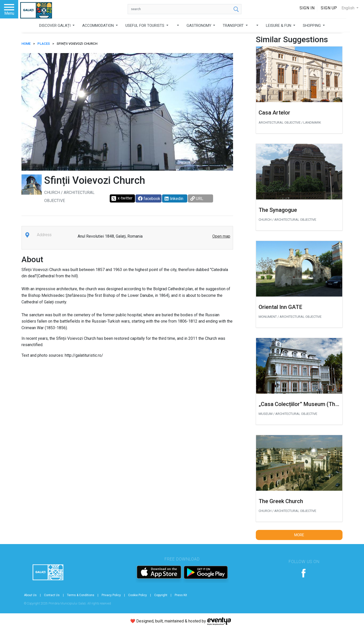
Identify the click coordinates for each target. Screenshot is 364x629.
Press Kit (181, 595)
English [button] (348, 8)
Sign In (307, 8)
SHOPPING (312, 26)
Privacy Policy (111, 595)
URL (197, 199)
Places (44, 44)
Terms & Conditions (81, 595)
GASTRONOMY (199, 26)
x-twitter (122, 198)
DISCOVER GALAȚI (55, 26)
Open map (221, 236)
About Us (30, 595)
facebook (149, 199)
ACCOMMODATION (98, 26)
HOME (26, 44)
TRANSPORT (234, 26)
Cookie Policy (138, 595)
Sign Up (329, 8)
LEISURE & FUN (279, 26)
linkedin (174, 199)
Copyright (161, 595)
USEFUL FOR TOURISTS (145, 26)
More (299, 535)
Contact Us (52, 595)
